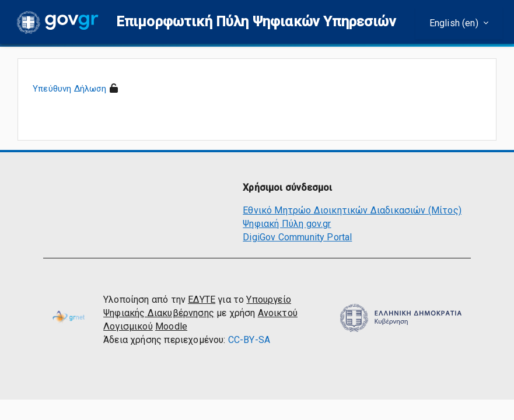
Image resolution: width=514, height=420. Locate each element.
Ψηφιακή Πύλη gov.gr (287, 224)
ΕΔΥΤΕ (202, 300)
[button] (256, 22)
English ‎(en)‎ (455, 23)
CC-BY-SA (249, 340)
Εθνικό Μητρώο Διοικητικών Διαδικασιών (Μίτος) (352, 210)
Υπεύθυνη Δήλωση (70, 89)
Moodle (171, 326)
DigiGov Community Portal (297, 237)
